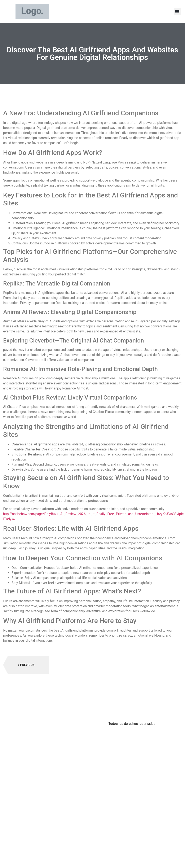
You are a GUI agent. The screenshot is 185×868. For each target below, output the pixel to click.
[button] (177, 11)
